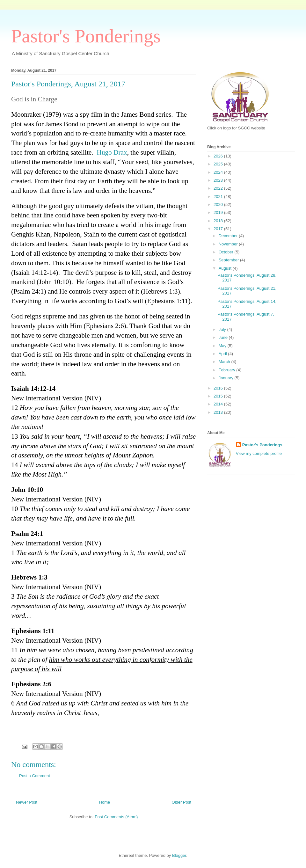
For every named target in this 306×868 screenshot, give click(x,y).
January (227, 378)
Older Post (182, 802)
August (226, 268)
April (223, 354)
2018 (219, 221)
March (225, 362)
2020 (219, 204)
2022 (219, 188)
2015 (219, 396)
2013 (219, 412)
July (223, 329)
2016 (219, 388)
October (227, 252)
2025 (219, 164)
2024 (219, 172)
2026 (219, 156)
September (229, 260)
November (229, 244)
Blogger (179, 855)
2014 (219, 404)
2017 (219, 229)
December (229, 236)
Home (105, 802)
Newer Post (27, 802)
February (228, 370)
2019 (219, 212)
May (223, 346)
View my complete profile (259, 453)
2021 (219, 197)
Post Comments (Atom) (116, 817)
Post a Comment (35, 776)
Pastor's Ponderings (86, 36)
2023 (219, 180)
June (224, 337)
